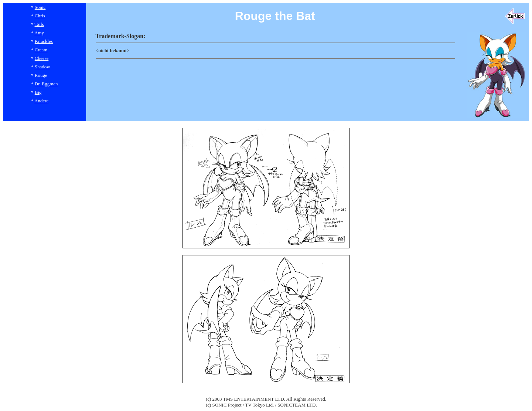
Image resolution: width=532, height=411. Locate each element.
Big (38, 92)
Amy (39, 33)
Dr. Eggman (46, 84)
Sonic (40, 7)
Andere (41, 101)
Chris (40, 16)
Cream (41, 50)
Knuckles (44, 41)
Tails (39, 24)
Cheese (42, 58)
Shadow (42, 67)
